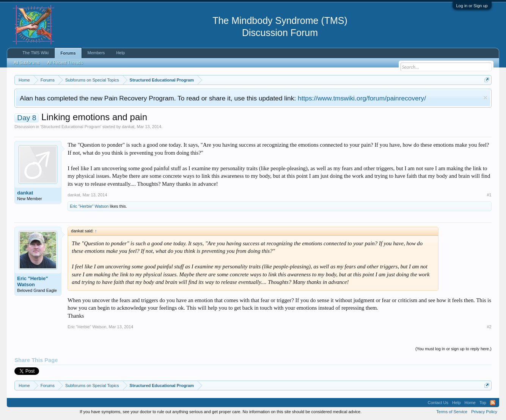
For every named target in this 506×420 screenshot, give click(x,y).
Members (96, 53)
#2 (489, 327)
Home (470, 403)
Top (483, 403)
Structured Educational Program (71, 127)
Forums (68, 53)
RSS (493, 403)
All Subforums (27, 63)
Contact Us (438, 403)
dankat (128, 127)
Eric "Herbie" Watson (89, 206)
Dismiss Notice (485, 98)
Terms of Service (452, 412)
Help (120, 53)
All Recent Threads (65, 63)
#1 (489, 195)
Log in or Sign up (472, 6)
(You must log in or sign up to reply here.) (453, 349)
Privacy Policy (484, 412)
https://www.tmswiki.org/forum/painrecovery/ (362, 98)
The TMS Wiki (35, 53)
